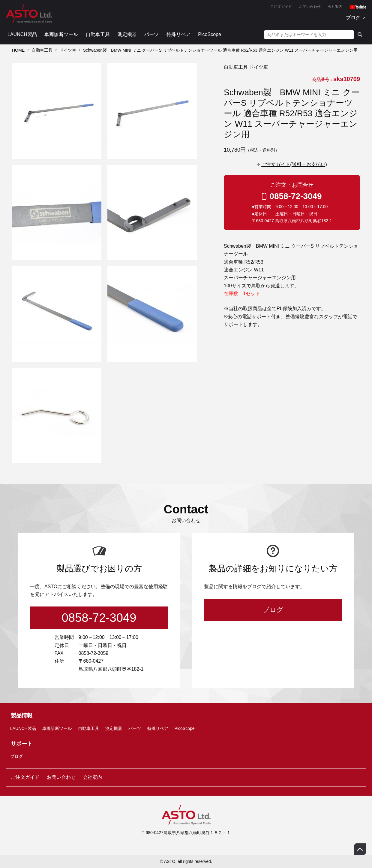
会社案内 (335, 7)
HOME (18, 50)
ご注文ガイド (281, 7)
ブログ (353, 18)
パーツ (151, 34)
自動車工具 (98, 34)
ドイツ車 (68, 50)
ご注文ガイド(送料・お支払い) (294, 164)
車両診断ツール (61, 34)
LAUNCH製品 (22, 34)
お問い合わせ (310, 7)
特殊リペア (178, 34)
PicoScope (210, 34)
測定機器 (127, 34)
